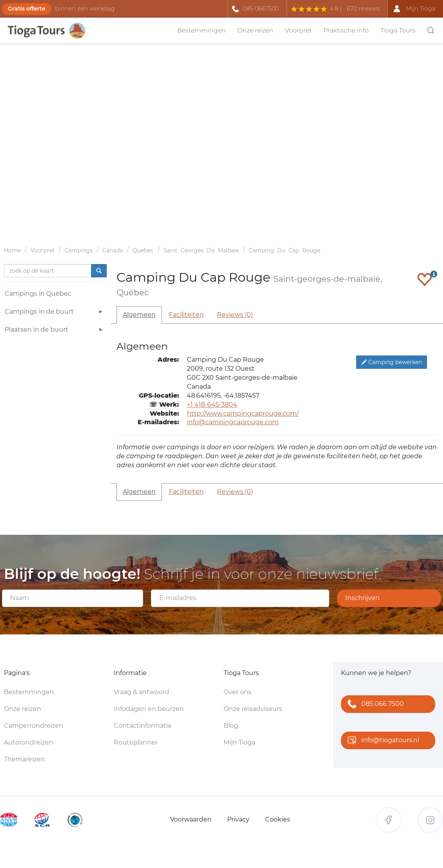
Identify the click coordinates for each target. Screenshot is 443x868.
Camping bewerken (392, 362)
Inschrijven (362, 598)
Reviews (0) (235, 315)
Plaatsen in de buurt (55, 331)
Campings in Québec (38, 294)
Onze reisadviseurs (253, 709)
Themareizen (24, 759)
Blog (231, 726)
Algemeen (139, 315)
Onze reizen (255, 30)
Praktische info (346, 30)
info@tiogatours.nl (382, 741)
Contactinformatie (143, 726)
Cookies (278, 819)
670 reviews (363, 9)
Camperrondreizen (34, 726)
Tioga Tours (398, 30)
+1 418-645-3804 (212, 405)
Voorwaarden (191, 819)
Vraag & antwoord (142, 692)
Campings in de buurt (55, 313)
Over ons (238, 692)
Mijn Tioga (239, 742)
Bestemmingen (201, 30)
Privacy (238, 819)
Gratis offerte (27, 9)
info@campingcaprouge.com (233, 422)
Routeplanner (136, 742)
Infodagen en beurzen (149, 709)
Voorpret (298, 30)
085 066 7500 (374, 705)
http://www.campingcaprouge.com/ (243, 413)
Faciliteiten (186, 315)
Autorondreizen (29, 742)
